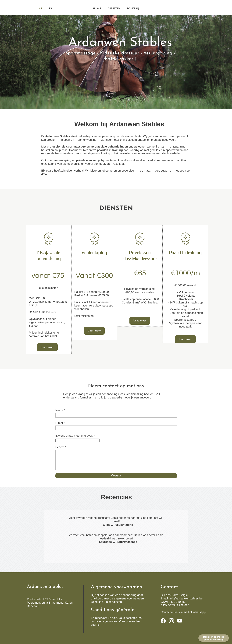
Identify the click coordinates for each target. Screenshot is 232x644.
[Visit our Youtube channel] (180, 621)
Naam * (60, 410)
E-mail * (60, 423)
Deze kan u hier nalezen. (107, 602)
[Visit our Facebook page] (163, 621)
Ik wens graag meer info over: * (75, 436)
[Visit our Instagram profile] (171, 621)
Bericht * (61, 447)
